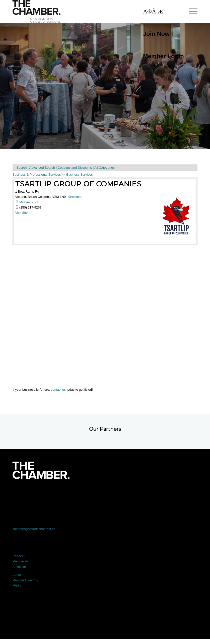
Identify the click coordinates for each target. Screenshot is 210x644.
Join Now (156, 34)
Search (22, 168)
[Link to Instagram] (142, 493)
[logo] (36, 11)
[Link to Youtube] (179, 493)
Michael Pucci (29, 202)
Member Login (163, 56)
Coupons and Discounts (75, 168)
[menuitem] (161, 34)
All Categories (105, 168)
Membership (21, 561)
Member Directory (25, 580)
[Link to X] (68, 493)
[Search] (161, 11)
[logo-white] (41, 470)
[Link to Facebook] (31, 493)
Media (17, 585)
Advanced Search (42, 168)
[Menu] (191, 11)
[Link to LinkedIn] (105, 493)
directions (75, 197)
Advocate (19, 567)
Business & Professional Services (37, 175)
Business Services (79, 175)
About (17, 575)
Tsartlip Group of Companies (78, 184)
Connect (18, 556)
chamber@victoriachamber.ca (34, 529)
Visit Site (21, 213)
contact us (58, 390)
